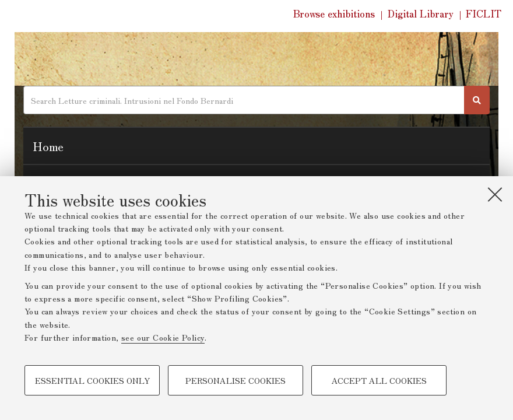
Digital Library (421, 13)
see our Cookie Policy (163, 337)
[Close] (495, 194)
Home (48, 146)
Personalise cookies (236, 380)
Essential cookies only (92, 380)
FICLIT (484, 13)
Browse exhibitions (334, 13)
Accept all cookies (379, 380)
